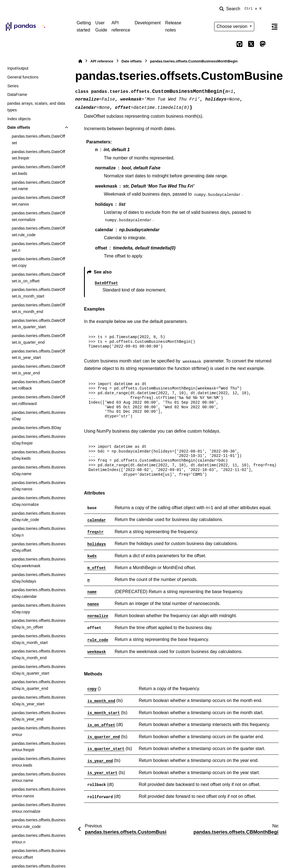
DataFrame (17, 94)
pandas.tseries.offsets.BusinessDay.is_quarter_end (39, 685)
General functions (23, 77)
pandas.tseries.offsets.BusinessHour (39, 731)
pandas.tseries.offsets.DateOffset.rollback (38, 385)
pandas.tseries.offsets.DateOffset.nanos (38, 201)
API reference (121, 26)
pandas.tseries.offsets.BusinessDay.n (39, 532)
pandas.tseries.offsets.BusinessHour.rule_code (39, 823)
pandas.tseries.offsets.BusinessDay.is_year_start (39, 701)
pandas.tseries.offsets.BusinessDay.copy (39, 609)
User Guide (101, 26)
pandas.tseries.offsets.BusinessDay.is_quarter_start (39, 670)
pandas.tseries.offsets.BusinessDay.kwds (39, 455)
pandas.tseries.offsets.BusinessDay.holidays (39, 578)
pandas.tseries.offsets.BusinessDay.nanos (39, 486)
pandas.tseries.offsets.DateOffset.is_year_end (38, 370)
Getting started (84, 26)
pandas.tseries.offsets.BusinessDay (39, 416)
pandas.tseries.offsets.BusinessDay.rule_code (39, 517)
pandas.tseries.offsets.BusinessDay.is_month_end (39, 654)
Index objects (19, 119)
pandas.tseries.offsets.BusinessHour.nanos (39, 793)
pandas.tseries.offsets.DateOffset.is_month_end (38, 308)
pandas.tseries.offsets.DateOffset (38, 140)
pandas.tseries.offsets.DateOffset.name (38, 186)
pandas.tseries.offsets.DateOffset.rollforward (38, 400)
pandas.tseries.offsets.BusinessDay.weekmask (39, 562)
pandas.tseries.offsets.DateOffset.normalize (38, 216)
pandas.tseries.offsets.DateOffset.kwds (38, 170)
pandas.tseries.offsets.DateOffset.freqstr (38, 155)
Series (13, 86)
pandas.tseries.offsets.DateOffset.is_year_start (38, 354)
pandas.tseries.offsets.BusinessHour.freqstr (39, 747)
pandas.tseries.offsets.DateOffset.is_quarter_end (38, 339)
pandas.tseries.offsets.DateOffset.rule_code (38, 232)
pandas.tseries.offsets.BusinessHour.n (39, 839)
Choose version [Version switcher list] (233, 26)
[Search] (242, 9)
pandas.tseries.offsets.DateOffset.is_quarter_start (38, 324)
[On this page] (274, 27)
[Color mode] (263, 27)
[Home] (80, 61)
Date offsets (19, 127)
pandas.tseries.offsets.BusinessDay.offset (39, 547)
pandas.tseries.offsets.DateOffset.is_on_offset (38, 278)
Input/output (18, 68)
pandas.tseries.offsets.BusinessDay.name (39, 470)
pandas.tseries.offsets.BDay (36, 428)
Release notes (173, 26)
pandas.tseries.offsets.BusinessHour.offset (39, 854)
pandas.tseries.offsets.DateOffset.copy (38, 262)
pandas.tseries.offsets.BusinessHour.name (39, 777)
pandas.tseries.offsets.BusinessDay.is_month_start (39, 639)
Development (148, 23)
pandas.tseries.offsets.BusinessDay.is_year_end (39, 716)
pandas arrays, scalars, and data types (36, 107)
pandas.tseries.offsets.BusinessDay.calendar (39, 593)
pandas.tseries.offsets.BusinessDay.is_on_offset (39, 624)
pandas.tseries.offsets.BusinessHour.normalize (39, 808)
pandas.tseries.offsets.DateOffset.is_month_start (38, 293)
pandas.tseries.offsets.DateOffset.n (38, 247)
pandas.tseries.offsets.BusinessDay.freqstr (39, 440)
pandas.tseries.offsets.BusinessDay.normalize (39, 501)
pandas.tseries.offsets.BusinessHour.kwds (39, 762)
